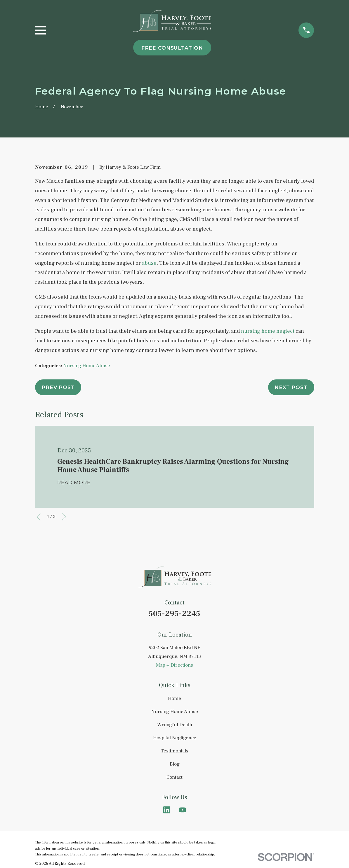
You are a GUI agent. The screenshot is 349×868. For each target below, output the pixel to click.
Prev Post (58, 387)
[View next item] (64, 517)
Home (174, 698)
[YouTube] (183, 810)
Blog (175, 764)
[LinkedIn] (167, 810)
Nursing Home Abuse (87, 366)
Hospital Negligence (175, 738)
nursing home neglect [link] (268, 331)
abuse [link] (149, 263)
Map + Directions (174, 665)
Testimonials (174, 751)
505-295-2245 (174, 614)
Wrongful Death (175, 725)
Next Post (291, 387)
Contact (174, 777)
